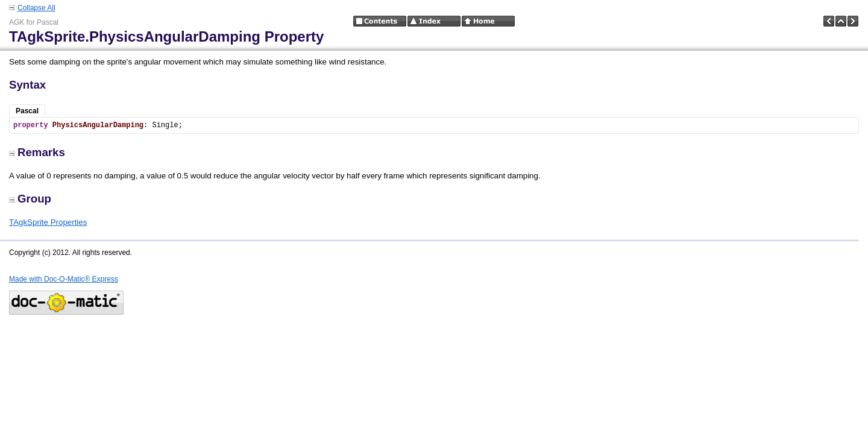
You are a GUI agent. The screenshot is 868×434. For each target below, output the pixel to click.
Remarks (37, 152)
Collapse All (36, 8)
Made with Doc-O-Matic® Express (64, 279)
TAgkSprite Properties (48, 222)
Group (30, 199)
